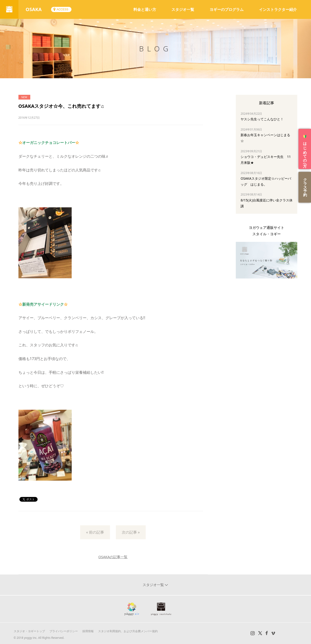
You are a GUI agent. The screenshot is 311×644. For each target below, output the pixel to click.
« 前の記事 (95, 532)
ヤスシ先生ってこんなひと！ (262, 119)
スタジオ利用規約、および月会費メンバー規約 (128, 631)
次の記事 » (131, 532)
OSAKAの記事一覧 (113, 557)
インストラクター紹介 (278, 9)
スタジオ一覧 (183, 9)
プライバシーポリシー (64, 631)
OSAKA (34, 9)
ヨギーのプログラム (227, 9)
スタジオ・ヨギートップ (29, 631)
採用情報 (88, 631)
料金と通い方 (145, 9)
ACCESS (63, 9)
